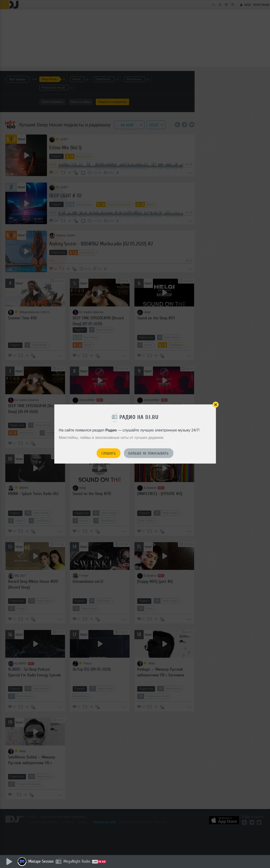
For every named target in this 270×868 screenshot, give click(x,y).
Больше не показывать (149, 453)
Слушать (109, 453)
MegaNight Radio (77, 861)
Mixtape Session (41, 861)
